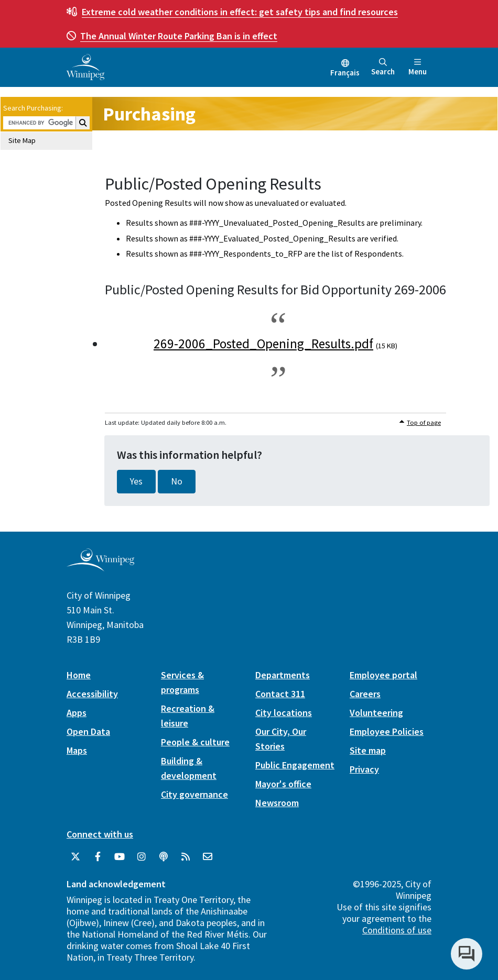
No (177, 481)
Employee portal (383, 675)
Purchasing (149, 114)
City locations (284, 713)
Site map (368, 750)
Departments (283, 675)
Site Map (22, 140)
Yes (136, 481)
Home (79, 675)
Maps (77, 750)
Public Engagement (295, 765)
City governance (194, 794)
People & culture (195, 742)
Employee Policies (387, 731)
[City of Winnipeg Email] (208, 857)
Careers (365, 694)
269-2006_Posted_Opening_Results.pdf (263, 344)
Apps (77, 713)
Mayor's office (283, 784)
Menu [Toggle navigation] (418, 67)
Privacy (364, 769)
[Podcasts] (164, 857)
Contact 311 (280, 694)
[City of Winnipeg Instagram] (142, 857)
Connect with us (100, 834)
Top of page (424, 422)
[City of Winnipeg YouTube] (120, 857)
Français (345, 73)
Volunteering (376, 713)
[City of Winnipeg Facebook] (98, 857)
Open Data (88, 731)
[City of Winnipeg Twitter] (75, 857)
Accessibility (92, 694)
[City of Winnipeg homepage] (100, 567)
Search (383, 67)
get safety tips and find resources (240, 12)
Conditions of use (397, 930)
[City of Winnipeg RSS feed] (186, 857)
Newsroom (277, 803)
